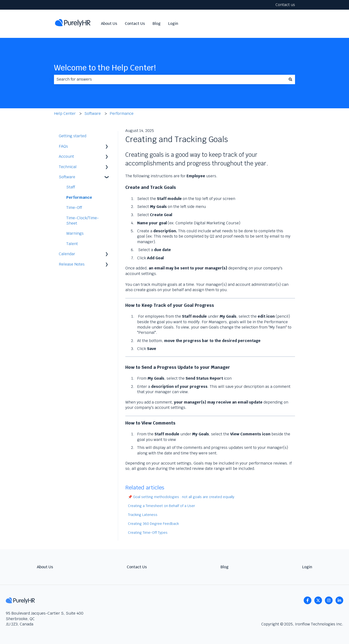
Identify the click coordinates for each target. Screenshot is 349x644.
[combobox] (170, 79)
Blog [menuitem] (225, 567)
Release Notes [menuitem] (72, 264)
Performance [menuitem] (79, 197)
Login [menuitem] (307, 567)
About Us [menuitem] (45, 567)
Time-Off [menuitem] (74, 208)
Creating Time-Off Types (148, 533)
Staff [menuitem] (71, 187)
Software (93, 113)
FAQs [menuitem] (63, 146)
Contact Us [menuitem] (137, 567)
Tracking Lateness (143, 515)
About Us (109, 24)
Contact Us (135, 24)
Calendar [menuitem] (67, 254)
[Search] (290, 79)
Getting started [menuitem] (73, 136)
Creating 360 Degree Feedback (153, 524)
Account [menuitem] (66, 156)
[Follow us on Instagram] (329, 600)
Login (173, 24)
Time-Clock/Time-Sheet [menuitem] (83, 221)
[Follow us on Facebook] (308, 600)
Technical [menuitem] (68, 167)
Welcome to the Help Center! (105, 68)
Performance (122, 113)
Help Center (65, 113)
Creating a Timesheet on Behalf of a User (161, 506)
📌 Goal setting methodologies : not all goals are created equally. (181, 497)
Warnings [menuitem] (75, 233)
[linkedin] (339, 600)
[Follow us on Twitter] (318, 600)
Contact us (285, 5)
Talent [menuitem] (72, 244)
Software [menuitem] (67, 177)
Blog (157, 24)
